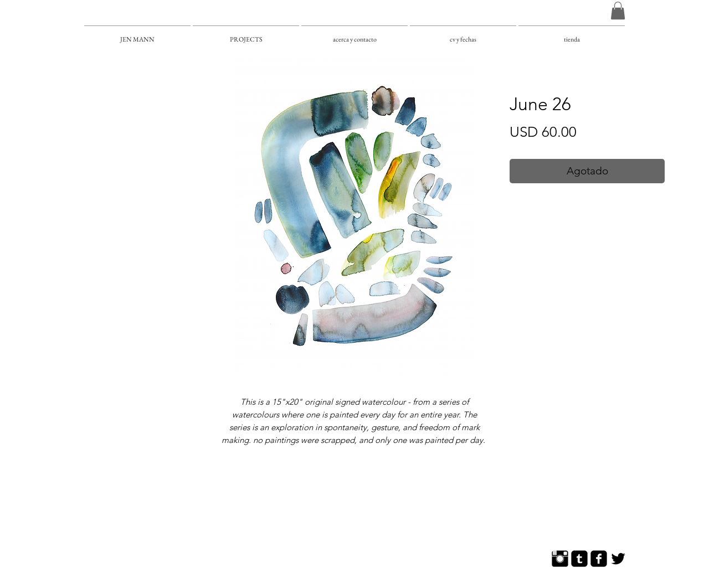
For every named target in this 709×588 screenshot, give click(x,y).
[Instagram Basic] (560, 559)
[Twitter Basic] (618, 559)
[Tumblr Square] (579, 559)
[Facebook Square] (599, 559)
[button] (618, 11)
